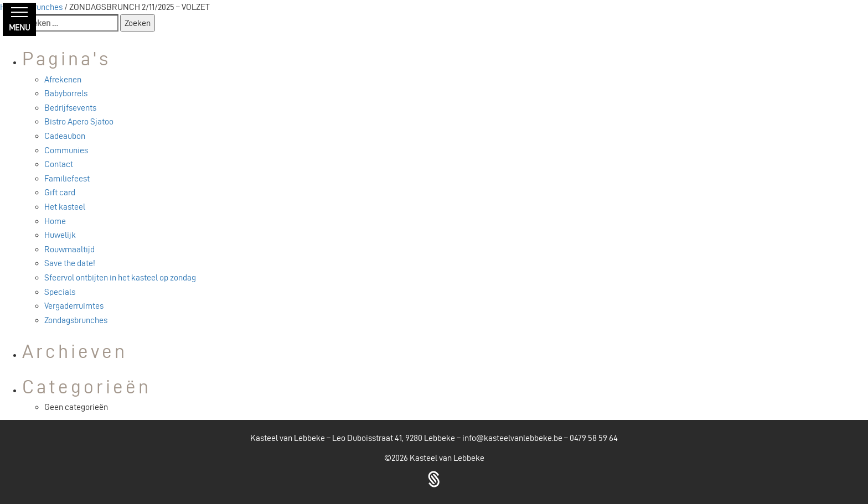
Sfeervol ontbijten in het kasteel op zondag (120, 277)
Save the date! (70, 263)
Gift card (60, 192)
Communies (66, 150)
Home (55, 221)
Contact (59, 164)
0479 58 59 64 (594, 438)
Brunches (45, 7)
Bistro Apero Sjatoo (79, 121)
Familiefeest (67, 178)
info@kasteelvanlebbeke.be (512, 438)
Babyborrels (66, 93)
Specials (60, 292)
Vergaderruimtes (74, 306)
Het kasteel (65, 207)
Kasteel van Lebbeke (447, 458)
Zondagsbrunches (76, 320)
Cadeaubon (65, 136)
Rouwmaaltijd (69, 249)
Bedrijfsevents (70, 108)
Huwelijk (60, 235)
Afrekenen (63, 79)
